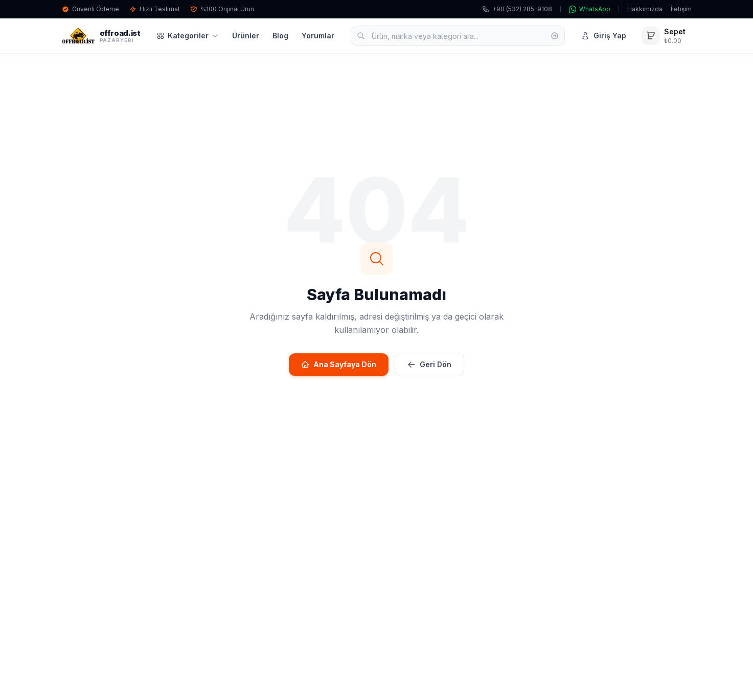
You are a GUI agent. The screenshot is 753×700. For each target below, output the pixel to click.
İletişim (681, 9)
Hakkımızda (645, 9)
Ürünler (246, 36)
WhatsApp (590, 9)
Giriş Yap (604, 36)
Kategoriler (188, 36)
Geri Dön (429, 364)
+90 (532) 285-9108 (517, 9)
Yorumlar (318, 36)
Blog (280, 36)
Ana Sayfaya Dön (339, 364)
